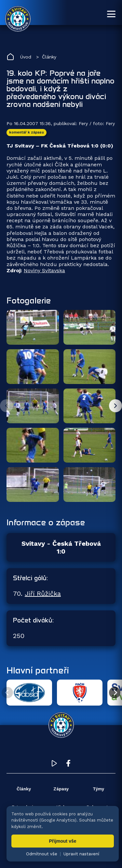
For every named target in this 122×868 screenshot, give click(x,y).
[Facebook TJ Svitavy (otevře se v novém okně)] (68, 765)
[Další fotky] (115, 406)
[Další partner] (115, 693)
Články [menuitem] (24, 789)
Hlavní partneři (38, 670)
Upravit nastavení (81, 854)
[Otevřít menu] (111, 14)
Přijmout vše (62, 841)
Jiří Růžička (43, 594)
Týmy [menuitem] (98, 789)
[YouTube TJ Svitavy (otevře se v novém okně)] (54, 765)
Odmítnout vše (42, 854)
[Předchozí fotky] (7, 406)
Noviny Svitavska (44, 270)
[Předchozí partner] (7, 693)
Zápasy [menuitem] (61, 789)
